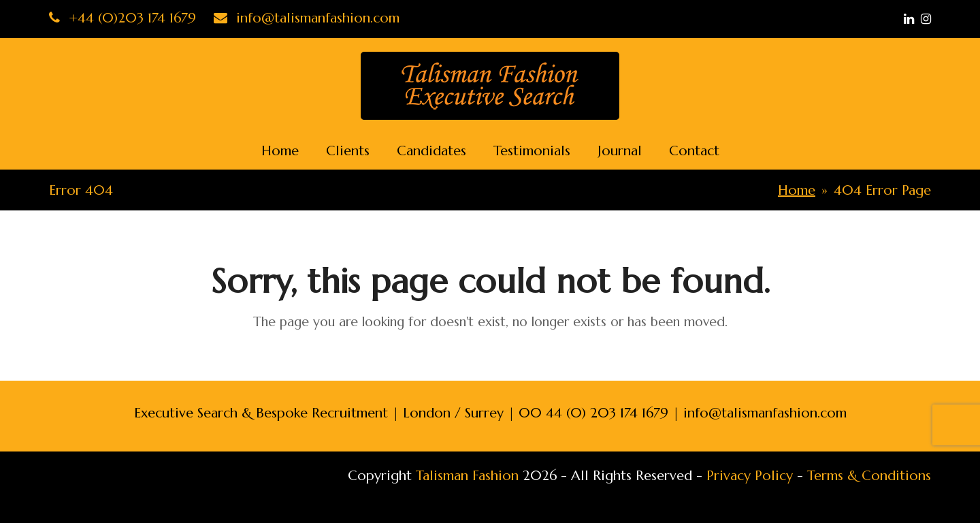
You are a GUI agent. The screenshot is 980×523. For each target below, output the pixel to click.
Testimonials (532, 151)
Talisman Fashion (467, 476)
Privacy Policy (750, 476)
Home (280, 151)
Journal (620, 151)
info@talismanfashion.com (307, 18)
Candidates (431, 151)
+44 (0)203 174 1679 (122, 18)
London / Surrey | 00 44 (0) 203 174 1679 (536, 413)
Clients (348, 151)
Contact (694, 151)
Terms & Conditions (869, 476)
